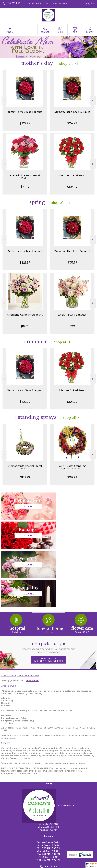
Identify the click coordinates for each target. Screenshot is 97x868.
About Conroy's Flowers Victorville (20, 617)
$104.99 (72, 187)
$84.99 (25, 326)
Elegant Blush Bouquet (72, 315)
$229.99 (25, 123)
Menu (10, 32)
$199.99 (72, 477)
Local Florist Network (44, 866)
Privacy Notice (25, 866)
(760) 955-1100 (13, 3)
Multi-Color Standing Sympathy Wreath (72, 467)
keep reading (33, 623)
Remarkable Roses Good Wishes (25, 177)
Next (93, 100)
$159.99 (72, 123)
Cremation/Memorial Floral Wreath (25, 467)
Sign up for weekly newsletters (49, 602)
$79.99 (25, 187)
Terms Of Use (10, 866)
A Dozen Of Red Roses (72, 176)
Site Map (61, 866)
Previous (4, 100)
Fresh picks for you (49, 589)
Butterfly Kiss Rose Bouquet (25, 112)
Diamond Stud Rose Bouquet (72, 112)
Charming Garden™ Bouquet (25, 315)
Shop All (66, 64)
